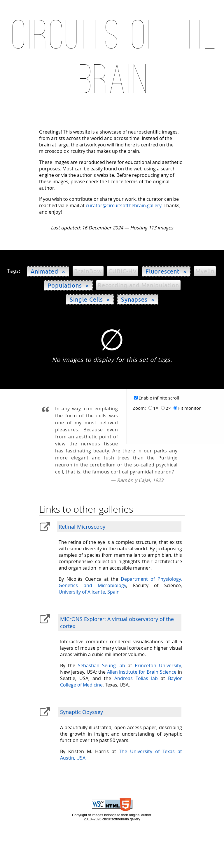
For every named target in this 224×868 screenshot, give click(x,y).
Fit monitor (189, 408)
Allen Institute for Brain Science (142, 672)
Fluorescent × (166, 271)
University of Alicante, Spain (89, 592)
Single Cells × (90, 299)
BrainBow (88, 271)
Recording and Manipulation (138, 285)
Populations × (68, 285)
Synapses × (138, 299)
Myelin (205, 271)
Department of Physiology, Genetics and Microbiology (120, 582)
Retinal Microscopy (82, 527)
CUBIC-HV (123, 271)
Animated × (48, 271)
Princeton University (158, 665)
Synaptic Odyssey (82, 712)
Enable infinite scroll (159, 398)
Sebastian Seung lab (101, 665)
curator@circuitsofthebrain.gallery (124, 205)
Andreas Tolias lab (136, 678)
